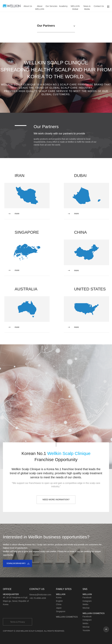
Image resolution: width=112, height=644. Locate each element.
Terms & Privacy (17, 622)
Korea (59, 597)
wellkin (12, 6)
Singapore (61, 611)
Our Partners (46, 26)
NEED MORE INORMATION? (56, 500)
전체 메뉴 (108, 7)
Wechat (86, 608)
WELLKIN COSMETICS (67, 617)
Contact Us (99, 6)
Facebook (87, 597)
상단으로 (106, 629)
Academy (63, 6)
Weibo (85, 604)
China (59, 604)
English (59, 601)
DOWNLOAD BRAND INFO (16, 563)
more (17, 213)
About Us (28, 6)
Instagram (87, 601)
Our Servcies (51, 6)
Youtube (86, 630)
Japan (59, 608)
